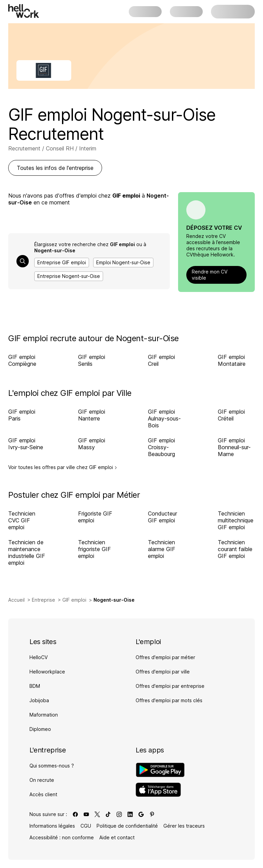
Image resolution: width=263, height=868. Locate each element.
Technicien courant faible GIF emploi (235, 549)
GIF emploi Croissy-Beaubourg (161, 447)
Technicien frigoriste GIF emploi (95, 549)
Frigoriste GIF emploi (95, 517)
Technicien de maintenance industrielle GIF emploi (27, 552)
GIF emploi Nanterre (92, 415)
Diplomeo (40, 729)
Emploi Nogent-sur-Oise (123, 262)
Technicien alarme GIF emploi (162, 549)
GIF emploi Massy (92, 444)
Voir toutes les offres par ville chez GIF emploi (63, 467)
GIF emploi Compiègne (22, 360)
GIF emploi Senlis (92, 360)
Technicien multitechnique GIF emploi (236, 520)
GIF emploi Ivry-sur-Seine (26, 444)
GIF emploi (74, 600)
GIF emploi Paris (22, 415)
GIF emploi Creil (161, 360)
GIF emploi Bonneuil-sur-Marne (234, 447)
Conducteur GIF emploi (162, 517)
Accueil (16, 600)
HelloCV (39, 657)
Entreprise (43, 600)
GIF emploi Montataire (232, 360)
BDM (35, 686)
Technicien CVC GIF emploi (22, 520)
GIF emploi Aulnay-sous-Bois (164, 418)
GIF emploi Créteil (231, 415)
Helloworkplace (47, 672)
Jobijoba (39, 700)
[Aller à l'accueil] (24, 11)
